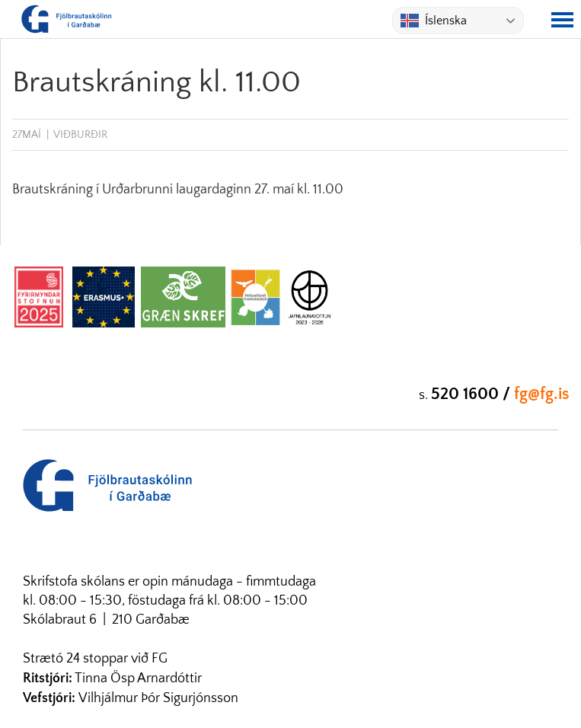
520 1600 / (472, 394)
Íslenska (434, 21)
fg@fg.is (542, 394)
